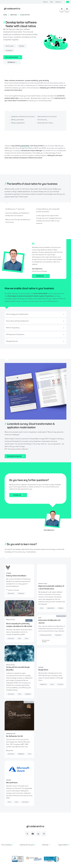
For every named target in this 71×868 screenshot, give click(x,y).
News (52, 2)
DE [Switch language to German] (65, 2)
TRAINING (9, 573)
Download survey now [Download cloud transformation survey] (15, 456)
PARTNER (9, 780)
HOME (5, 15)
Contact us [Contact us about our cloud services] (12, 62)
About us (45, 2)
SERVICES (14, 15)
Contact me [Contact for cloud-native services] (41, 276)
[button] (7, 847)
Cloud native (10, 46)
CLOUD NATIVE (25, 15)
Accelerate (9, 51)
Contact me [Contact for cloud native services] (18, 495)
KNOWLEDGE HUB (11, 734)
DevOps (22, 46)
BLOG (40, 619)
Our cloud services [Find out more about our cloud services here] (13, 57)
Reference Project (10, 620)
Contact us (58, 2)
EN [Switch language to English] (68, 2)
